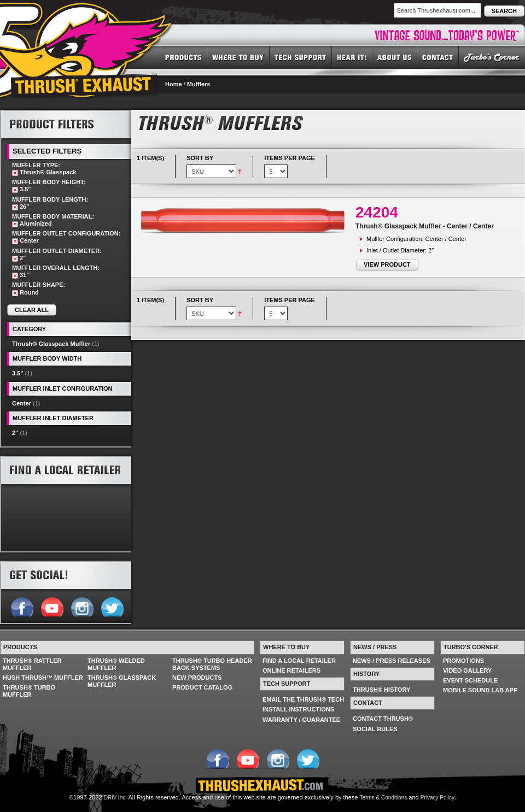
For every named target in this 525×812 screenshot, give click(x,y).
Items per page (290, 158)
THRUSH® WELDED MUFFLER (116, 664)
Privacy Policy (437, 798)
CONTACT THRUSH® (383, 719)
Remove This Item (15, 173)
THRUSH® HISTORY (381, 690)
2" (15, 433)
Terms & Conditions (384, 798)
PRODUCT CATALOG (202, 687)
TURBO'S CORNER (492, 57)
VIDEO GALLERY (467, 670)
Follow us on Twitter (112, 606)
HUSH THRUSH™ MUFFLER (43, 678)
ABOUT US (395, 57)
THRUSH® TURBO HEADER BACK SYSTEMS (212, 664)
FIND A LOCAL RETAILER (299, 661)
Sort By (200, 158)
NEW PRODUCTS (197, 678)
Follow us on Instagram (82, 606)
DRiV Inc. (115, 798)
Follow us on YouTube (52, 606)
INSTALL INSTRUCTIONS (298, 709)
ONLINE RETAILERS (291, 670)
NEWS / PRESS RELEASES (392, 661)
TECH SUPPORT (301, 57)
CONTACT (438, 57)
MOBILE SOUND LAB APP (480, 690)
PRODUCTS (183, 57)
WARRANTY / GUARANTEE (301, 720)
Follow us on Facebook (22, 606)
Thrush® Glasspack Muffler (51, 344)
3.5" (18, 373)
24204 (377, 212)
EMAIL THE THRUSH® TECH (303, 699)
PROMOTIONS (463, 661)
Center (22, 403)
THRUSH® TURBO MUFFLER (29, 691)
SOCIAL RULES (375, 729)
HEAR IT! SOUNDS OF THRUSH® (352, 57)
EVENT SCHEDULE (470, 680)
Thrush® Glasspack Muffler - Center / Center (425, 226)
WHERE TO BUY (238, 57)
